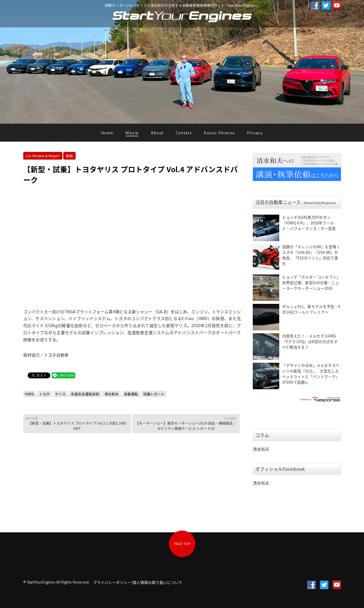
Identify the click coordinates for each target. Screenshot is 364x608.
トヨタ (44, 394)
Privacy (255, 133)
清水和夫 (112, 394)
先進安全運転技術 (85, 394)
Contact (184, 133)
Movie (132, 133)
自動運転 (131, 394)
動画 (69, 156)
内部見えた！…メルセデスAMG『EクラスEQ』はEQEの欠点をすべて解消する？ (310, 341)
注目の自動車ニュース (296, 202)
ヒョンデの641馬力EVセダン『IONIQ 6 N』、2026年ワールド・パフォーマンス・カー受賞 (309, 223)
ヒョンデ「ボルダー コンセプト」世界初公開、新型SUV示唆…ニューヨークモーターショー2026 (311, 283)
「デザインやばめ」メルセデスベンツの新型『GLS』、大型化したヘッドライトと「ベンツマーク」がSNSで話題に (311, 374)
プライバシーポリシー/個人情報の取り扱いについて (138, 582)
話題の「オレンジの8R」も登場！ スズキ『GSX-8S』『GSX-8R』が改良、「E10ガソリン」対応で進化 (311, 255)
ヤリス (60, 394)
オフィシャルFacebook (280, 469)
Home (107, 133)
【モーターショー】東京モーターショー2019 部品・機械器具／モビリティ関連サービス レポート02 (185, 424)
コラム (262, 435)
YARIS (29, 394)
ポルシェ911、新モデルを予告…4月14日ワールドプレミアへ (311, 309)
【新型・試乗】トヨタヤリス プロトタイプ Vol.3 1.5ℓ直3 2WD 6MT (76, 424)
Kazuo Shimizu (219, 133)
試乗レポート (154, 394)
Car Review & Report (43, 156)
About (157, 133)
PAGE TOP (182, 544)
